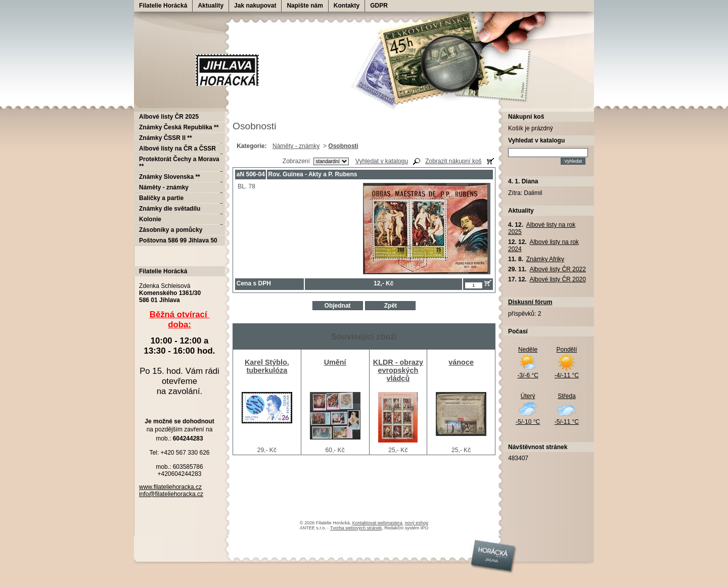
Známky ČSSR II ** (166, 138)
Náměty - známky (296, 146)
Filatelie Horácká (163, 6)
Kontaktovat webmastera (377, 523)
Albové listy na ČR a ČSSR (177, 149)
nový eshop (417, 523)
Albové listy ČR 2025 (169, 117)
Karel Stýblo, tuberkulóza (267, 366)
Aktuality (211, 6)
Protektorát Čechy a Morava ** (179, 163)
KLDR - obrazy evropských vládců (398, 370)
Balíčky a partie (161, 198)
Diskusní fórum (530, 302)
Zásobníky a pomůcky (171, 230)
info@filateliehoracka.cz (171, 494)
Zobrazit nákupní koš (453, 161)
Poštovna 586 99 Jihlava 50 (178, 240)
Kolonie (150, 219)
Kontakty (347, 6)
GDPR (379, 6)
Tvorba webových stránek (356, 528)
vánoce (461, 362)
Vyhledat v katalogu (382, 161)
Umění (335, 362)
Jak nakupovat (255, 6)
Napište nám (305, 6)
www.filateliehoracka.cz (170, 487)
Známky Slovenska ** (170, 177)
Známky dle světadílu (170, 209)
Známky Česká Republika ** (179, 127)
